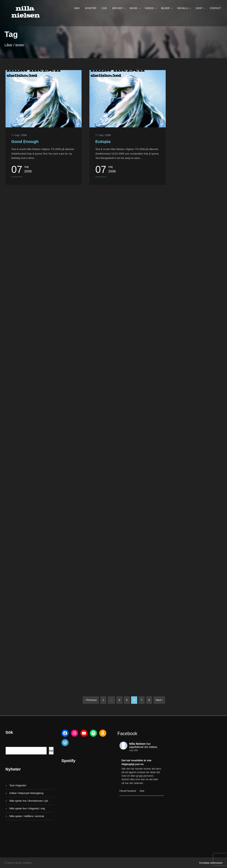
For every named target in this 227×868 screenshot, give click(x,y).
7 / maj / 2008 (19, 135)
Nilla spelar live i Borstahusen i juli (29, 801)
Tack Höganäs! (18, 785)
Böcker (117, 8)
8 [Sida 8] (149, 700)
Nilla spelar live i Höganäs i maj (27, 808)
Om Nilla (183, 8)
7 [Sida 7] (142, 700)
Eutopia (103, 141)
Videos (149, 8)
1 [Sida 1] (103, 700)
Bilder (165, 8)
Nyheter (91, 8)
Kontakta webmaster (211, 863)
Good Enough (25, 141)
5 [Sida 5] (127, 700)
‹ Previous (91, 700)
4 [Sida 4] (119, 700)
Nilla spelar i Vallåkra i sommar (27, 816)
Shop (199, 8)
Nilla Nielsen (137, 744)
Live (104, 8)
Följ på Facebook (128, 791)
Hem (77, 8)
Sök (51, 751)
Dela (142, 791)
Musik (134, 8)
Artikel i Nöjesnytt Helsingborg (26, 793)
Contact (215, 8)
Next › (159, 700)
